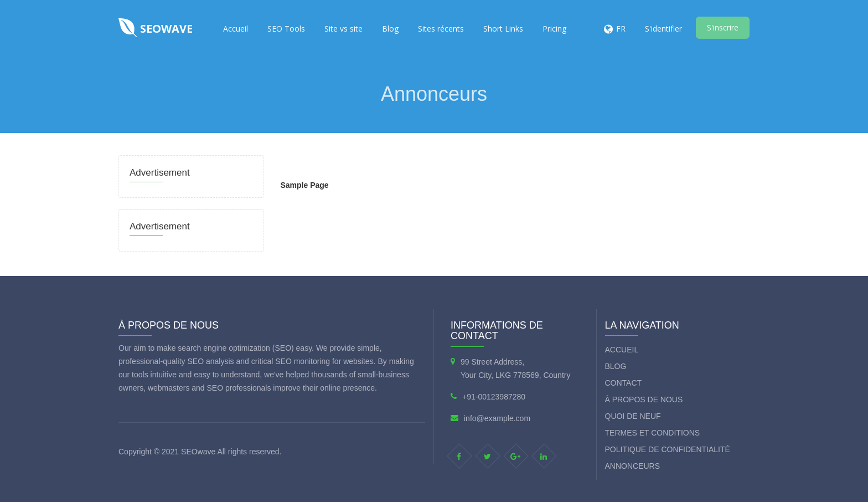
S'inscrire (723, 27)
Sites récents (441, 29)
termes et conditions (653, 433)
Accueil (236, 29)
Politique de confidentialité (668, 449)
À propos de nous (644, 399)
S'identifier (663, 29)
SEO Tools (286, 29)
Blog (390, 29)
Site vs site (343, 29)
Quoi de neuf (633, 416)
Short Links (503, 29)
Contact (624, 383)
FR (621, 29)
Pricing (554, 29)
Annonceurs (633, 466)
